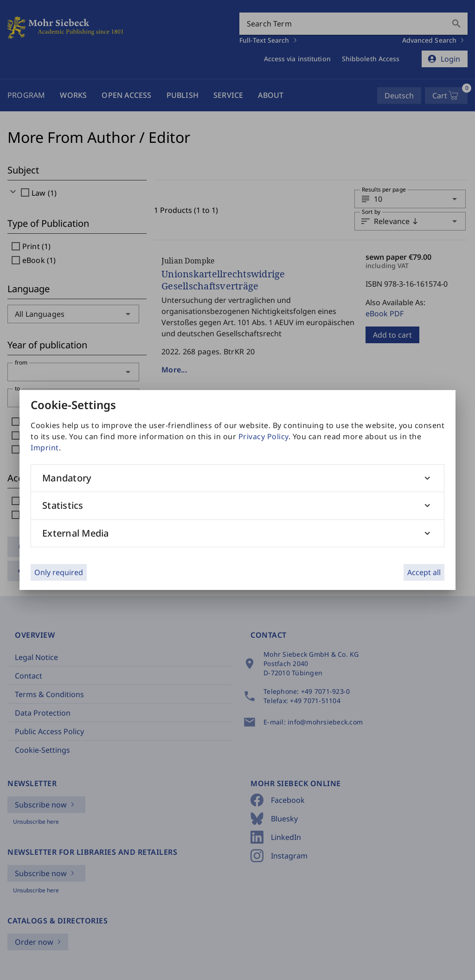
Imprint (45, 448)
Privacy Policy (263, 436)
